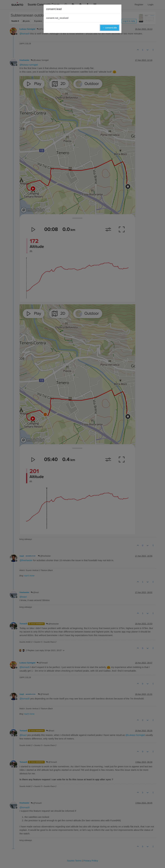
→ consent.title (110, 28)
